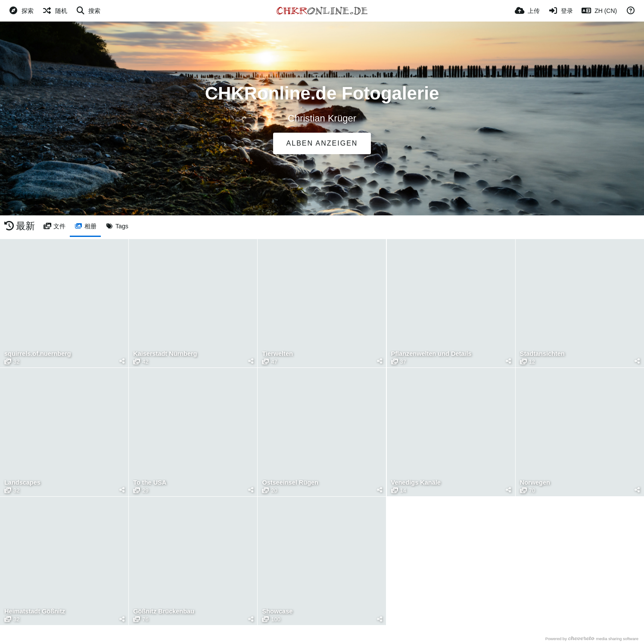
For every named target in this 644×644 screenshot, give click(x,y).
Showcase (277, 611)
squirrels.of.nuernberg (37, 354)
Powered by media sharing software (592, 639)
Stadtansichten (542, 354)
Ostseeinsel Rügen (290, 483)
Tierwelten (277, 354)
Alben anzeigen (322, 143)
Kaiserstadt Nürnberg (165, 354)
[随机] (55, 11)
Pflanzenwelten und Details (431, 354)
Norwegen (535, 483)
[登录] (561, 11)
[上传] (527, 11)
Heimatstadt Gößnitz (34, 611)
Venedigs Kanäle (416, 483)
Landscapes (22, 483)
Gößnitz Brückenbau (163, 611)
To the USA (149, 483)
